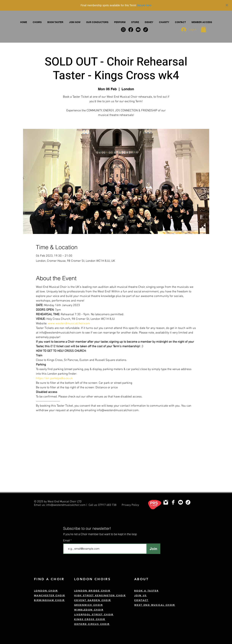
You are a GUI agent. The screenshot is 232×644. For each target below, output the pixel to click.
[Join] (153, 549)
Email (67, 540)
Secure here (144, 5)
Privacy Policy (130, 505)
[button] (37, 22)
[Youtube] (181, 502)
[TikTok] (188, 502)
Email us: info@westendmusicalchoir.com (60, 505)
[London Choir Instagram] (166, 502)
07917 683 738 (107, 505)
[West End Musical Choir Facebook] (173, 502)
